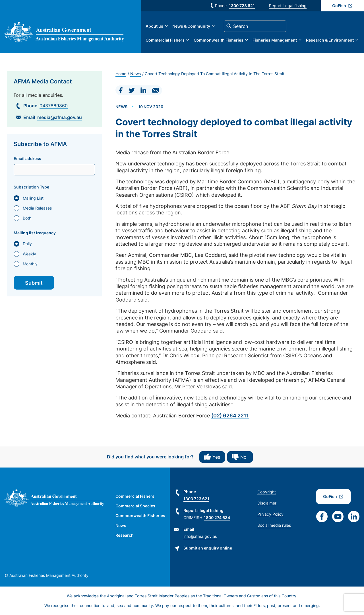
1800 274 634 (217, 517)
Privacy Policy (270, 514)
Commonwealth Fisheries (219, 40)
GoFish (339, 6)
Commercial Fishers (165, 40)
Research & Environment (330, 40)
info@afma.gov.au (200, 536)
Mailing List (33, 198)
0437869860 (54, 106)
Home (121, 74)
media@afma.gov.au (60, 117)
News (136, 74)
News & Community (191, 26)
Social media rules (274, 525)
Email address (27, 159)
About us (154, 26)
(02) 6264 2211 (230, 416)
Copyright (267, 492)
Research (125, 535)
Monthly (30, 264)
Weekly (29, 254)
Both (27, 218)
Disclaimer (267, 503)
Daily (27, 244)
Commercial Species (135, 506)
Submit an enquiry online (208, 548)
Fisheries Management (275, 40)
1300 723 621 (242, 6)
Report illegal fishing (288, 6)
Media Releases (37, 208)
